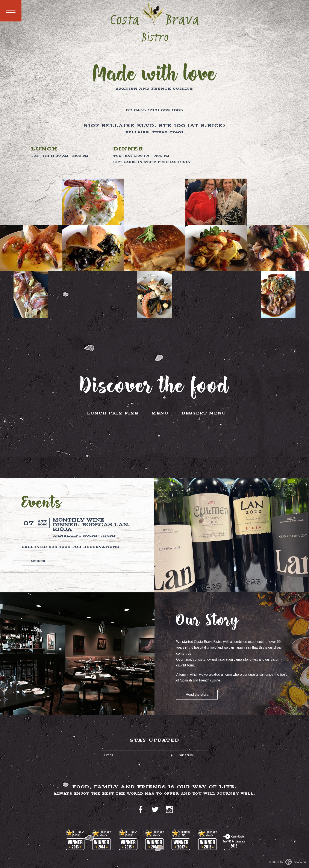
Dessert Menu (204, 414)
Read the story (197, 694)
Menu (11, 11)
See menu (38, 561)
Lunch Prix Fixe (113, 414)
